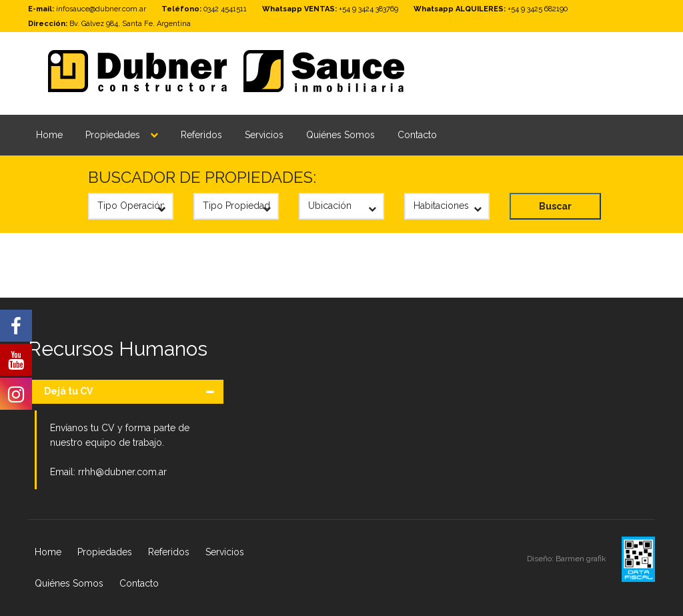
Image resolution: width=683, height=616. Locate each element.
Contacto (417, 135)
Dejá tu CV (68, 391)
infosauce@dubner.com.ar (101, 9)
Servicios (264, 135)
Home (49, 135)
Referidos (201, 135)
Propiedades (113, 135)
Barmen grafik (582, 559)
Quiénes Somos (340, 135)
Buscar (555, 206)
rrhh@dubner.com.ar (122, 472)
